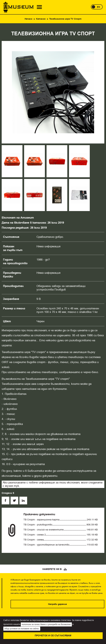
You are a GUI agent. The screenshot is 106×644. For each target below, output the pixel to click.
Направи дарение (57, 604)
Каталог (41, 19)
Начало (28, 19)
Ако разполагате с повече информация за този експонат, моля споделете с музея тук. (53, 484)
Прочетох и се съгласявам (53, 636)
